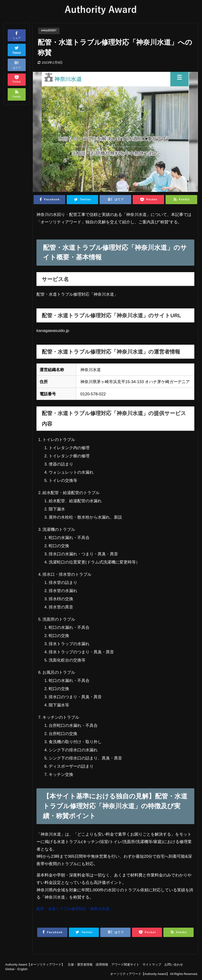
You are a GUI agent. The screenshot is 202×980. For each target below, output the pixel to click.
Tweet (17, 50)
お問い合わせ (174, 965)
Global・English (16, 969)
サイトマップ (152, 965)
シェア (17, 35)
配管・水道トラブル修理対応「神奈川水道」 (77, 909)
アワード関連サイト (125, 965)
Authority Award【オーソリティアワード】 (35, 965)
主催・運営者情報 (80, 965)
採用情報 (102, 965)
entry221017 (50, 31)
